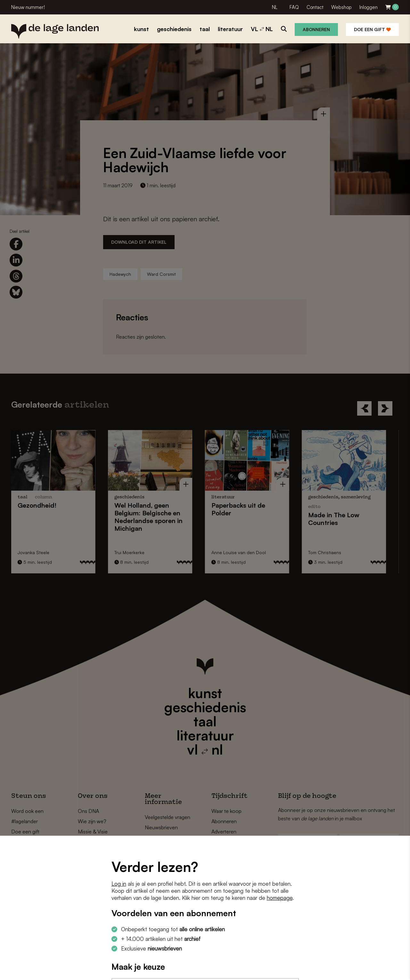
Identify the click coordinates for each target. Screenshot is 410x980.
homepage (280, 898)
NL (275, 7)
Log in (119, 884)
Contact (315, 7)
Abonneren (316, 29)
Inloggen (369, 7)
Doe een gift (372, 29)
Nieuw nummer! (28, 7)
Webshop (341, 7)
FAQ (294, 7)
